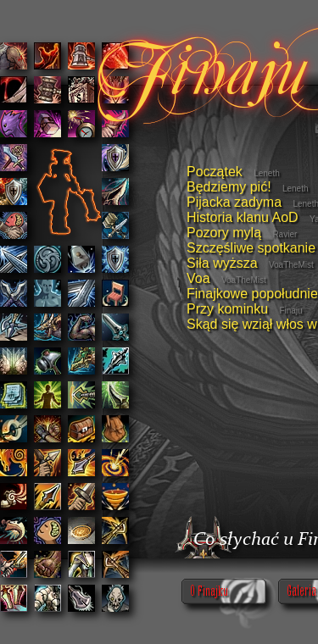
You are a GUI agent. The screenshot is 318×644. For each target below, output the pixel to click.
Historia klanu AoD (243, 217)
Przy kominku (227, 309)
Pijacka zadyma (234, 202)
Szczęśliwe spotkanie (251, 248)
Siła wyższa (222, 263)
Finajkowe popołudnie (252, 294)
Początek (215, 172)
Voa (198, 278)
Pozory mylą (224, 233)
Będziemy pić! (229, 187)
